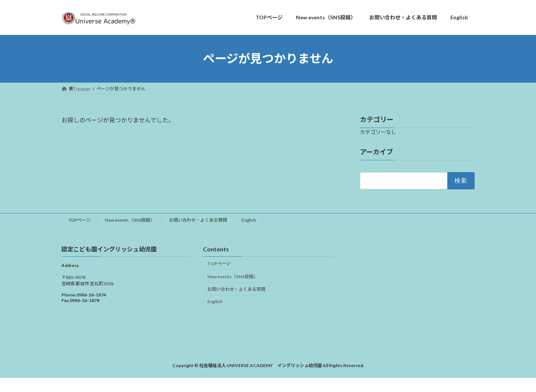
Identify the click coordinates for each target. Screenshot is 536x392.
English (249, 220)
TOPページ (79, 220)
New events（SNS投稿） (130, 220)
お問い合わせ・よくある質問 (198, 220)
